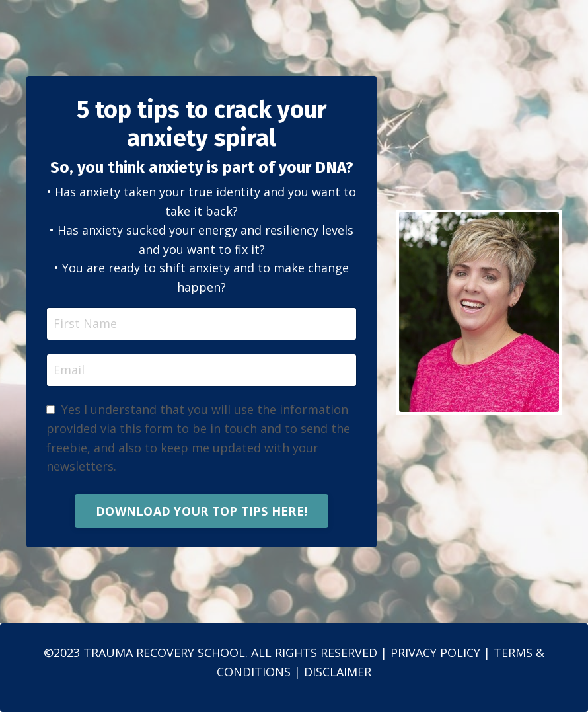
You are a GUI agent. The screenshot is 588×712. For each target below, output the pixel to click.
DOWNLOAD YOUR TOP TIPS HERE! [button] (202, 511)
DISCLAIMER (338, 672)
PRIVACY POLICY (435, 653)
